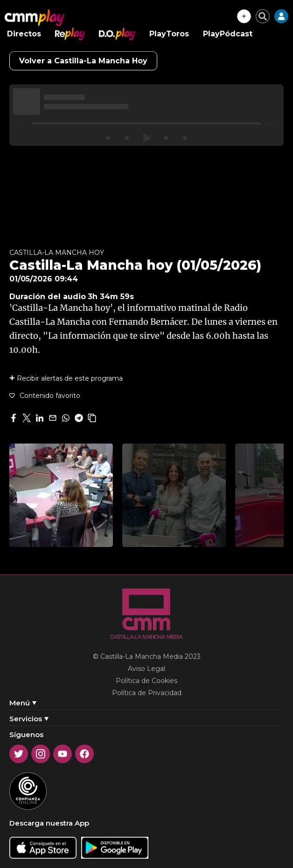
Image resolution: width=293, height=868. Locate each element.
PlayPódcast (228, 34)
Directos (24, 34)
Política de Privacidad (147, 693)
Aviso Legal (146, 669)
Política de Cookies (146, 681)
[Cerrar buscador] (263, 16)
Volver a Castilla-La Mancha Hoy (83, 61)
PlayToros (169, 34)
